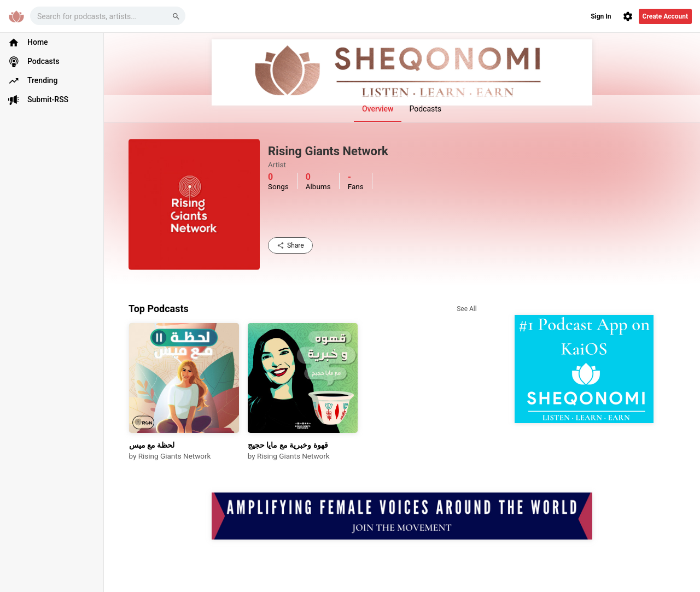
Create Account (665, 16)
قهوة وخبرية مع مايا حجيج (288, 445)
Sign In (601, 16)
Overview (378, 109)
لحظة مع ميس (152, 445)
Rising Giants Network (175, 456)
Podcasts (425, 109)
